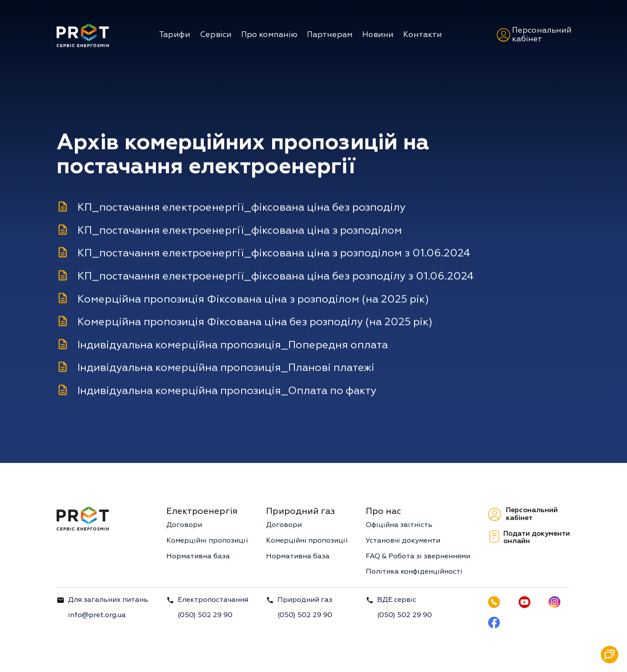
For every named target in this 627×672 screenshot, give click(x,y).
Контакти (423, 35)
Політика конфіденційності (414, 572)
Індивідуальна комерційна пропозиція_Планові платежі (226, 368)
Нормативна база (198, 557)
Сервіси (216, 35)
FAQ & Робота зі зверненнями (418, 557)
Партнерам (330, 35)
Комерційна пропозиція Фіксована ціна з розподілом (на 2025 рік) (253, 299)
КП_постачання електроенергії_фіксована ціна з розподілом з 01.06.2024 (274, 253)
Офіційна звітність (399, 525)
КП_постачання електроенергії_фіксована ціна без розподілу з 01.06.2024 (276, 277)
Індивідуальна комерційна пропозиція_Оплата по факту (227, 391)
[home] (83, 35)
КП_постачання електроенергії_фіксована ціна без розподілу (241, 208)
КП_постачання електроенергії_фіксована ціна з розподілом (240, 231)
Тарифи (175, 35)
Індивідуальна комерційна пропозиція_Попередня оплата (233, 345)
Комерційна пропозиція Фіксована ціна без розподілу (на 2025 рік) (255, 322)
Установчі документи (403, 541)
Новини (378, 35)
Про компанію (269, 35)
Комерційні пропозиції (207, 541)
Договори (184, 525)
